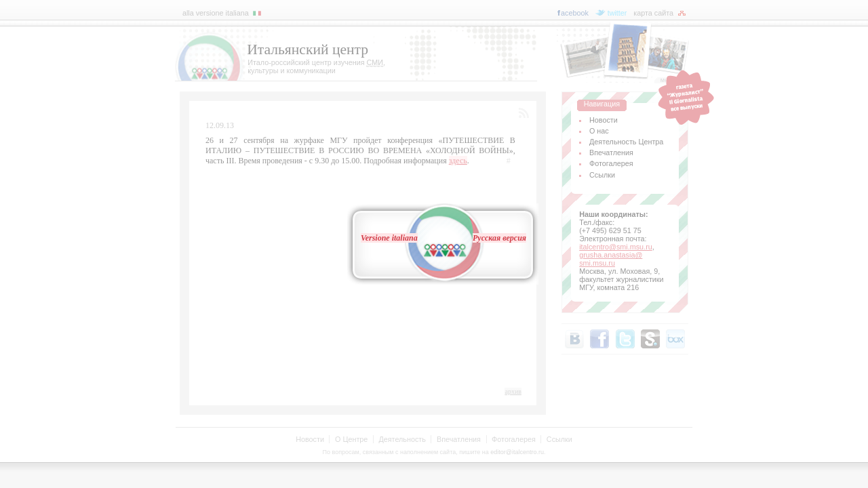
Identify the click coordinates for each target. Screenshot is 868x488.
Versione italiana (389, 238)
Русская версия (499, 238)
